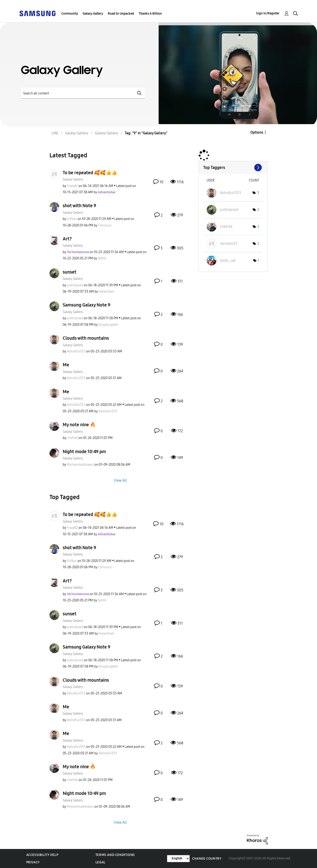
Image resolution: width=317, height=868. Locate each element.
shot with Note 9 (79, 206)
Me (66, 365)
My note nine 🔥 (79, 425)
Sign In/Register (268, 13)
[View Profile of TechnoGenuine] (78, 252)
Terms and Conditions (115, 855)
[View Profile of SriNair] (72, 219)
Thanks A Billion (150, 14)
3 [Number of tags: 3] (258, 193)
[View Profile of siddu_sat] (228, 260)
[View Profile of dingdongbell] (108, 325)
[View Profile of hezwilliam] (106, 292)
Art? (67, 239)
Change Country (207, 859)
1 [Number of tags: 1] (258, 260)
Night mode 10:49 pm (84, 452)
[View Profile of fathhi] (102, 258)
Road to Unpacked (121, 14)
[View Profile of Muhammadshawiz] (80, 465)
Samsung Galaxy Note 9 (87, 305)
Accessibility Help (42, 855)
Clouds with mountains (86, 338)
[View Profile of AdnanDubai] (107, 192)
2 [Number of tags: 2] (258, 210)
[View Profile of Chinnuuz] (105, 225)
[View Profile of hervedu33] (229, 244)
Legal (100, 862)
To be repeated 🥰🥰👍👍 (90, 173)
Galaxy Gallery (93, 14)
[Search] (83, 93)
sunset (70, 272)
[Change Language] (178, 859)
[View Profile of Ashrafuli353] (76, 351)
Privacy (33, 862)
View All (120, 480)
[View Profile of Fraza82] (72, 186)
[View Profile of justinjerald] (75, 285)
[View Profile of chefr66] (72, 438)
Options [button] (257, 132)
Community (70, 14)
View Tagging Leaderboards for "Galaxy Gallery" (233, 168)
